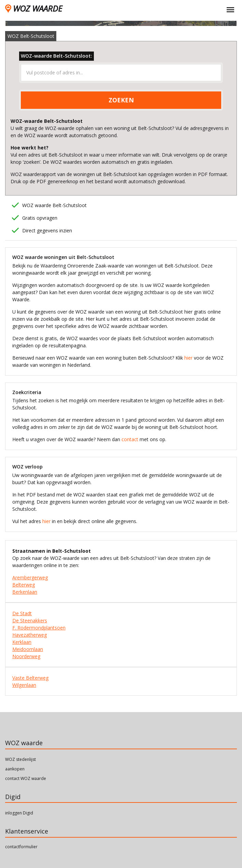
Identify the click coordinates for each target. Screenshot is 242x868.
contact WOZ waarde (26, 778)
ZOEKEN (121, 100)
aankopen (15, 769)
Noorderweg (26, 656)
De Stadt (22, 613)
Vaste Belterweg (30, 678)
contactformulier (21, 847)
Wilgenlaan (24, 685)
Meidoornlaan (28, 649)
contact (130, 439)
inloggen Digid (19, 813)
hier (188, 358)
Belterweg (24, 585)
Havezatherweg (30, 635)
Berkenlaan (25, 592)
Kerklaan (22, 642)
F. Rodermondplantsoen (39, 628)
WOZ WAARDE (34, 8)
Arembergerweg (30, 577)
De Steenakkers (30, 620)
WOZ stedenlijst (20, 759)
